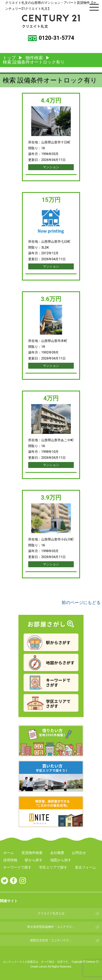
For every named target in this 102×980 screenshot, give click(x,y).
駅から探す (34, 860)
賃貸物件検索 (32, 853)
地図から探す (61, 860)
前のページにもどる (81, 603)
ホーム (9, 853)
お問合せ (79, 853)
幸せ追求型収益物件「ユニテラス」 (51, 927)
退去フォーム (85, 867)
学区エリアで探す (53, 867)
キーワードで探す (17, 867)
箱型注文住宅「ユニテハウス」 (51, 940)
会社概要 (57, 853)
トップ (9, 58)
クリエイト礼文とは (51, 913)
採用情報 (10, 860)
